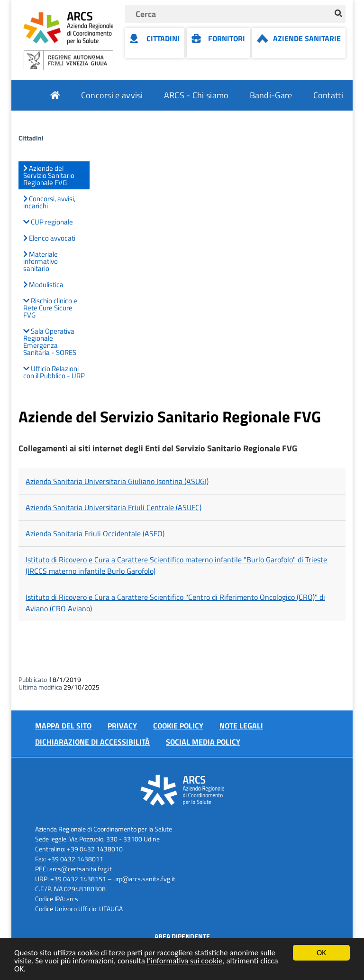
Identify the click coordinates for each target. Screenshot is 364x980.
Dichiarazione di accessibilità (92, 742)
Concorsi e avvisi (112, 95)
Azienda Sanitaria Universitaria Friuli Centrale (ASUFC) (114, 507)
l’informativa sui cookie (185, 961)
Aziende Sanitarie (307, 38)
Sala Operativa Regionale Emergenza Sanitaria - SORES (50, 342)
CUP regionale (48, 222)
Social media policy (203, 742)
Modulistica (43, 285)
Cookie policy (178, 726)
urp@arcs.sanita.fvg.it (144, 879)
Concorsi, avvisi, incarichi (49, 202)
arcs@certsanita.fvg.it (81, 869)
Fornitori (227, 38)
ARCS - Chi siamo (196, 95)
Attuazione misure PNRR (297, 126)
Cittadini (163, 38)
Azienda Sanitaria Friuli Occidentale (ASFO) (95, 533)
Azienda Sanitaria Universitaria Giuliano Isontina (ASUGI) (117, 481)
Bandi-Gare (271, 95)
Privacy (122, 726)
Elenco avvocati (49, 238)
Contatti (328, 95)
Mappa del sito (63, 726)
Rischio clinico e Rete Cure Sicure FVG (50, 308)
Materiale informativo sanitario (41, 261)
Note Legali (241, 726)
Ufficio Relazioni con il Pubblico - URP (54, 372)
